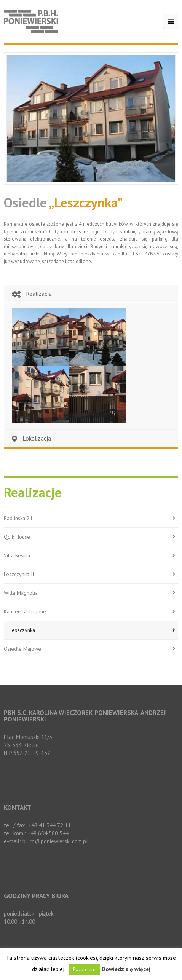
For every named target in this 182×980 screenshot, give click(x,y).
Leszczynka (94, 630)
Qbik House (91, 537)
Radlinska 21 (91, 518)
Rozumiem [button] (84, 970)
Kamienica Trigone (91, 612)
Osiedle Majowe (91, 649)
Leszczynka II (91, 574)
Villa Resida (91, 556)
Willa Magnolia (91, 593)
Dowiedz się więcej (126, 969)
